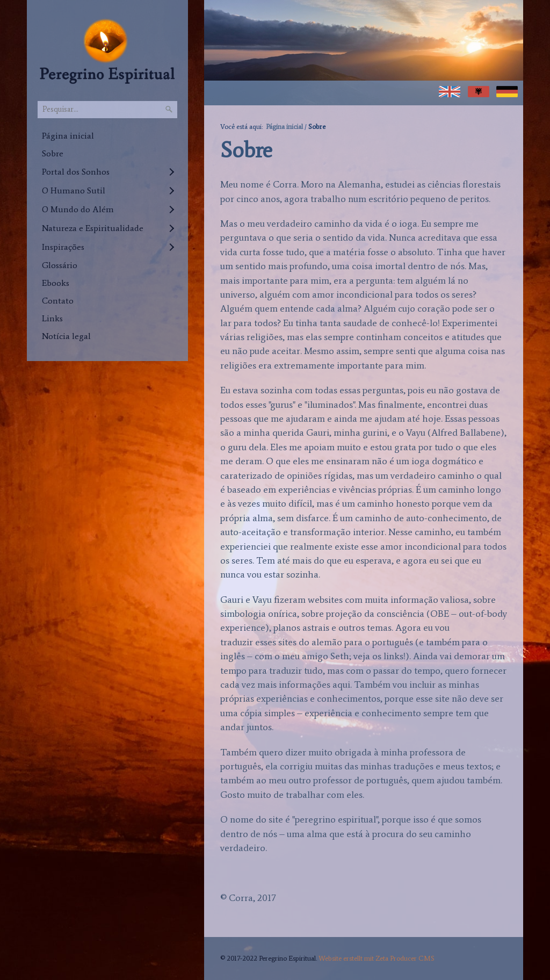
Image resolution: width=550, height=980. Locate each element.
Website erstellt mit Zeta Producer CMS (377, 958)
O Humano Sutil (74, 190)
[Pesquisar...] (107, 110)
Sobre (53, 153)
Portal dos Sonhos (76, 172)
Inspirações (63, 247)
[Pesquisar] (169, 110)
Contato (58, 301)
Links (52, 318)
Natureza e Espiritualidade (93, 228)
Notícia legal (66, 336)
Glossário (60, 265)
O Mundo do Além (78, 209)
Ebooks (56, 283)
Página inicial (68, 136)
